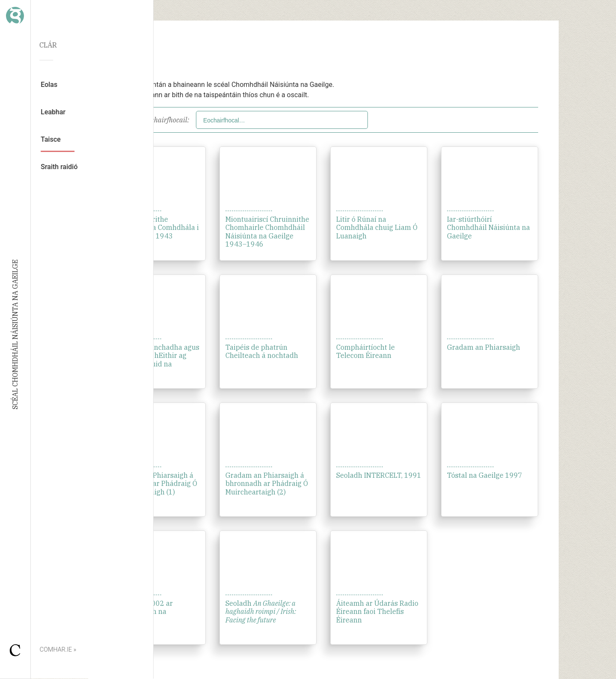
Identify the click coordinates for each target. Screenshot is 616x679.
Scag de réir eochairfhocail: (149, 120)
